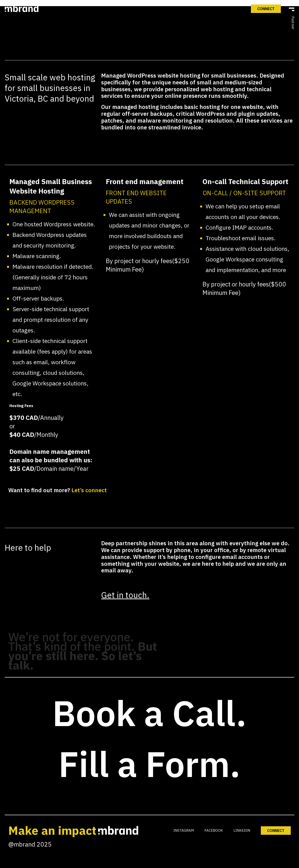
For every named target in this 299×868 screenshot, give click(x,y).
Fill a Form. (149, 764)
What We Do (150, 214)
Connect (150, 296)
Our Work (150, 241)
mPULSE (150, 268)
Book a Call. (149, 713)
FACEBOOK (214, 830)
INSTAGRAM (184, 830)
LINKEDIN (242, 830)
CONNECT (276, 831)
